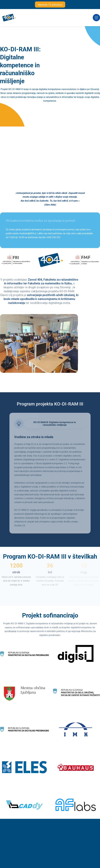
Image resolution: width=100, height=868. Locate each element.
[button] (96, 18)
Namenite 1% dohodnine (50, 5)
